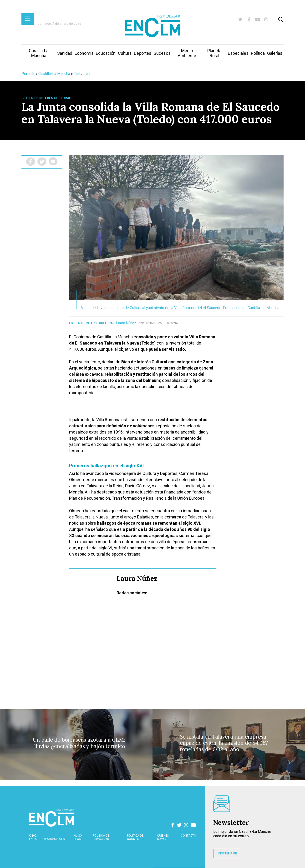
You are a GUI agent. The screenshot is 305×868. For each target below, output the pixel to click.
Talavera (81, 74)
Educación (106, 53)
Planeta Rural (214, 53)
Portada (28, 74)
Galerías (275, 53)
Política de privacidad (101, 837)
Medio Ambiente (187, 53)
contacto (188, 836)
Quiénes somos (163, 837)
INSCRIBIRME (227, 853)
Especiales (238, 53)
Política (258, 53)
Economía (84, 53)
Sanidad (65, 53)
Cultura (125, 53)
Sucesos (162, 53)
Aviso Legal (78, 837)
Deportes (143, 53)
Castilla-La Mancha (39, 53)
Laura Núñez (126, 323)
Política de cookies (135, 837)
